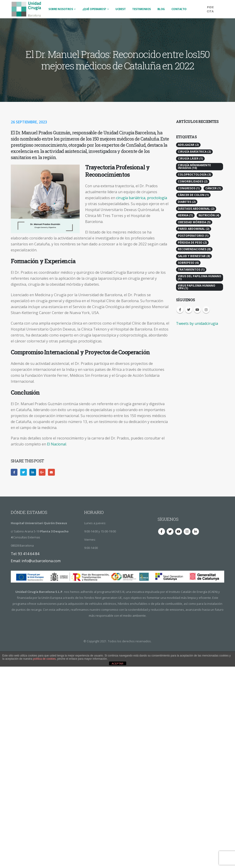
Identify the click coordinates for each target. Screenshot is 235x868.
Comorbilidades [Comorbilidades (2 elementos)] (193, 181)
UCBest (120, 9)
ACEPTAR (117, 664)
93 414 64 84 (29, 554)
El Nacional (57, 444)
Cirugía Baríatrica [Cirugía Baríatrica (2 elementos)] (194, 152)
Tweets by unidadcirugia (197, 323)
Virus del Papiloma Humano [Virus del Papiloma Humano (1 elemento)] (200, 278)
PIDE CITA (210, 9)
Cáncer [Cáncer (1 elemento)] (213, 188)
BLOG (161, 9)
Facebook (14, 472)
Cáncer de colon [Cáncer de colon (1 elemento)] (193, 195)
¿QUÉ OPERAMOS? (94, 9)
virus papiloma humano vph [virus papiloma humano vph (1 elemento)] (197, 287)
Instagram (206, 310)
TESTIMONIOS (141, 9)
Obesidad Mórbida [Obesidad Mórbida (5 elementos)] (194, 222)
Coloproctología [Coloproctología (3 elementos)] (194, 175)
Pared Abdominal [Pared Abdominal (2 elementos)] (194, 229)
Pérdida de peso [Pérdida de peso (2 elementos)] (192, 243)
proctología (157, 198)
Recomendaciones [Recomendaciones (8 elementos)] (194, 249)
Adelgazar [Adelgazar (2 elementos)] (188, 145)
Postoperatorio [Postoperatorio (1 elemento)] (193, 236)
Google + (42, 472)
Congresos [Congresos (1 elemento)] (189, 188)
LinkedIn (33, 472)
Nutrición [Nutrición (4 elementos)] (209, 215)
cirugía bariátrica (131, 198)
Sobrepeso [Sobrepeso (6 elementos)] (188, 263)
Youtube (197, 310)
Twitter (24, 472)
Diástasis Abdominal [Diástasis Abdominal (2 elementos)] (196, 209)
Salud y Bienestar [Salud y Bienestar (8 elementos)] (194, 256)
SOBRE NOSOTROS (61, 9)
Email (51, 472)
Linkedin (196, 532)
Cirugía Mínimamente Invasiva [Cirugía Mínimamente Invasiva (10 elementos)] (194, 167)
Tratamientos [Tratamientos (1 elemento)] (191, 270)
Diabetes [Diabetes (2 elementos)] (187, 202)
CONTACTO (179, 9)
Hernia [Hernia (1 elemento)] (185, 215)
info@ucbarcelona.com (41, 561)
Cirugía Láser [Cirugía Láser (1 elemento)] (190, 159)
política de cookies (44, 659)
